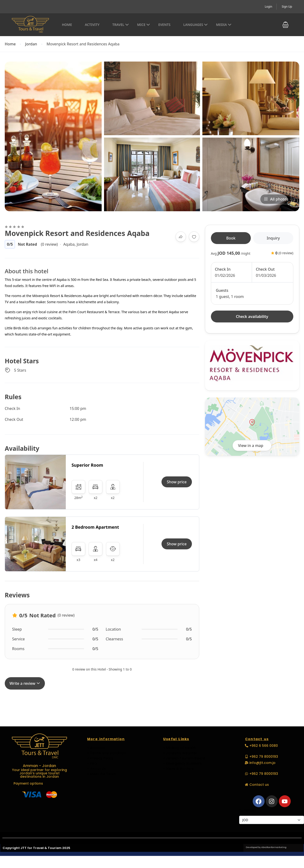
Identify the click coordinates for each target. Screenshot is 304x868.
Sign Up (287, 7)
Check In (223, 269)
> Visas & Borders (178, 769)
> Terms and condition (107, 753)
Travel (121, 25)
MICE (144, 25)
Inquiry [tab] (273, 238)
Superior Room (87, 465)
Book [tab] (231, 238)
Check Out (265, 269)
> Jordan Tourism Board (184, 758)
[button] (285, 25)
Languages (196, 25)
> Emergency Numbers (183, 763)
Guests (222, 290)
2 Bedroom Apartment (95, 527)
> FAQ (92, 763)
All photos (276, 199)
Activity (92, 25)
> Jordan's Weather (180, 753)
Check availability (252, 317)
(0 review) (49, 244)
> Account (96, 748)
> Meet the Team (102, 774)
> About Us (97, 769)
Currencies (247, 810)
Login (268, 7)
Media (224, 25)
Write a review (25, 683)
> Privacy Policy (100, 758)
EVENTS (164, 25)
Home (67, 25)
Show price (177, 482)
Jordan (31, 44)
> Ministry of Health (180, 748)
